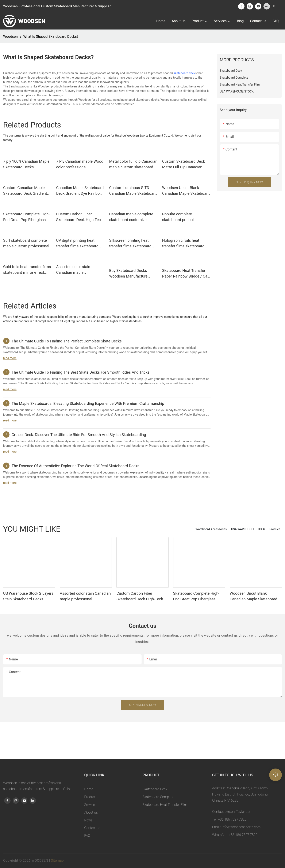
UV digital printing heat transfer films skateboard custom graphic (77, 243)
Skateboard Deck (155, 789)
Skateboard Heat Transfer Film (165, 805)
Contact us (92, 828)
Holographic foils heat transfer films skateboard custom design (183, 243)
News (88, 820)
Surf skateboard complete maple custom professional (26, 243)
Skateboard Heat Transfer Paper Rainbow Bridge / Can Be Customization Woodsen (186, 274)
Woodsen (10, 37)
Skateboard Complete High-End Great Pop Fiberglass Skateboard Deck (26, 217)
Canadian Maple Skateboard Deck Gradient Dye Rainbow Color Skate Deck (80, 191)
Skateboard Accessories (211, 529)
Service (90, 805)
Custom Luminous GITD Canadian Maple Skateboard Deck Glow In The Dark (133, 191)
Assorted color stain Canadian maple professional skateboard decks (77, 270)
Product (275, 529)
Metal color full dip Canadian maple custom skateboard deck (133, 164)
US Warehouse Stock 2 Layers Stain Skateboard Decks (28, 596)
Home (89, 789)
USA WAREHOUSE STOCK (248, 529)
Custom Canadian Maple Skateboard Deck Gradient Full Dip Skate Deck (25, 191)
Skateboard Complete (158, 797)
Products (91, 797)
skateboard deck (184, 73)
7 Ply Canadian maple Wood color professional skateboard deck (80, 164)
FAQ (87, 836)
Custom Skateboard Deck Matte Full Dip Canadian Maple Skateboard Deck (184, 164)
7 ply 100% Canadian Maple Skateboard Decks (26, 164)
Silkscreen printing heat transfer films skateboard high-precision (130, 243)
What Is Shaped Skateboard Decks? (51, 37)
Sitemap (57, 861)
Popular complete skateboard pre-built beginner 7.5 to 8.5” (179, 217)
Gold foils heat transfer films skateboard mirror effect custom (27, 270)
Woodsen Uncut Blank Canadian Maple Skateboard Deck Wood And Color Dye (186, 191)
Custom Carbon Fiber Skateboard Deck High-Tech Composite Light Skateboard (80, 217)
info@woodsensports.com (241, 827)
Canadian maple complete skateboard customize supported (131, 217)
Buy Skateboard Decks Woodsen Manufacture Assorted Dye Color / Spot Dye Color (131, 274)
